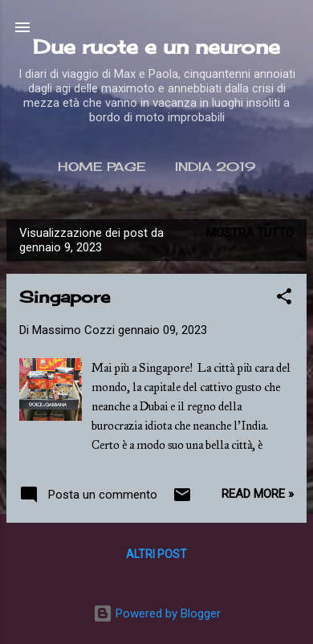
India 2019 (215, 167)
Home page (102, 167)
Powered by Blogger (157, 613)
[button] (284, 299)
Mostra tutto (250, 233)
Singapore (65, 297)
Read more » (258, 494)
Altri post (156, 554)
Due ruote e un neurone (156, 47)
